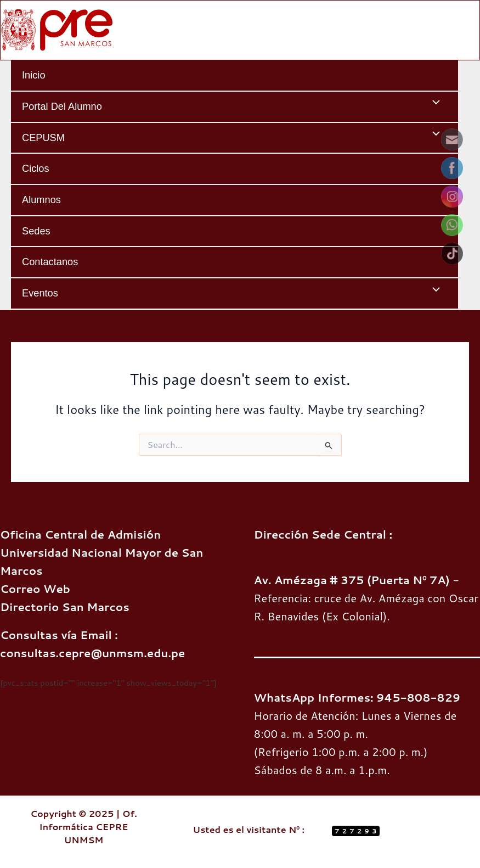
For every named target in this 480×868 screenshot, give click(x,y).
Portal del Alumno (62, 106)
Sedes (36, 231)
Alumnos (41, 200)
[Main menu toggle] (467, 30)
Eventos (40, 293)
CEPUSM (43, 138)
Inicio (34, 75)
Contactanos (50, 262)
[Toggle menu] (433, 104)
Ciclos (36, 168)
